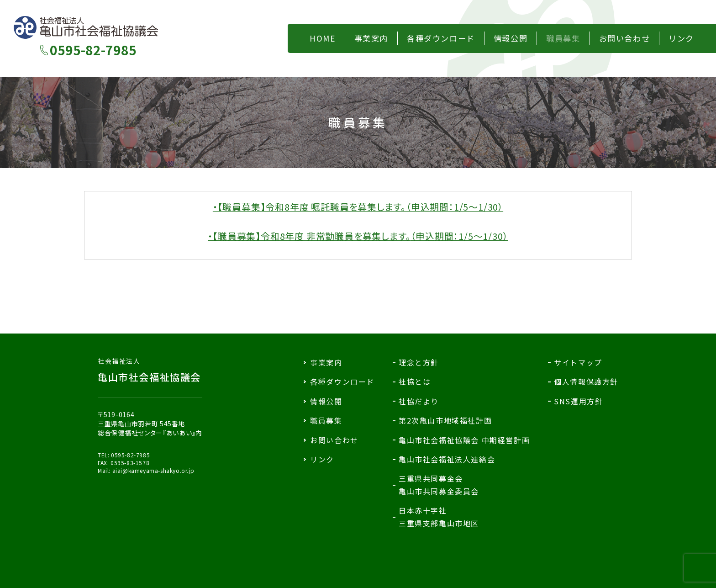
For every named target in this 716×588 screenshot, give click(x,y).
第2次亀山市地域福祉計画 (445, 420)
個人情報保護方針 (586, 381)
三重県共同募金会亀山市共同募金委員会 (439, 485)
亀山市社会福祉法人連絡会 (447, 459)
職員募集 (326, 420)
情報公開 (326, 401)
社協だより (419, 401)
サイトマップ (578, 362)
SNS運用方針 (578, 401)
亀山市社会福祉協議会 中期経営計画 (464, 440)
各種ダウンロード (342, 381)
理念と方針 (419, 362)
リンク (322, 459)
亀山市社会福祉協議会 (150, 370)
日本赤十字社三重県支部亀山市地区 (439, 516)
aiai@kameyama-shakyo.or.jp (153, 470)
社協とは (415, 381)
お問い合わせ (334, 440)
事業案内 (326, 362)
